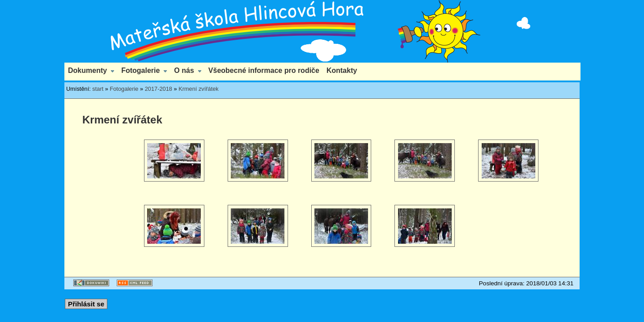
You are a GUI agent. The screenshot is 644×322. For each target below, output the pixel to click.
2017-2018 (159, 89)
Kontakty (342, 70)
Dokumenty (87, 70)
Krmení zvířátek (199, 89)
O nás (184, 70)
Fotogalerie (140, 70)
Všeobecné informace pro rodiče (264, 70)
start (98, 89)
